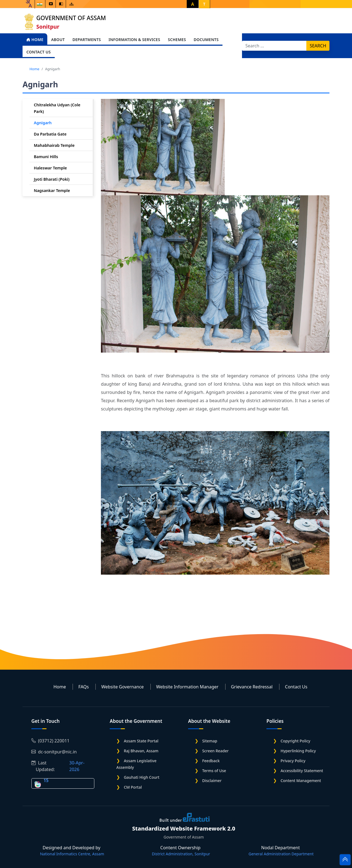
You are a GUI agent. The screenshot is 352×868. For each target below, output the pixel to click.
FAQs (84, 687)
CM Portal (133, 787)
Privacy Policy (293, 761)
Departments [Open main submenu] (86, 40)
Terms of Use (214, 771)
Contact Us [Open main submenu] (39, 52)
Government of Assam (71, 18)
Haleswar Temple (50, 168)
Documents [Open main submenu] (206, 40)
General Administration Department (281, 854)
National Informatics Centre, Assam (72, 854)
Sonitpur (48, 27)
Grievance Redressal (252, 687)
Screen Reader (215, 751)
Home (35, 40)
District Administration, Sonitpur (181, 854)
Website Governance (122, 687)
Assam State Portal (141, 741)
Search (318, 46)
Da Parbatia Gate (50, 134)
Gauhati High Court (141, 777)
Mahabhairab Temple (54, 145)
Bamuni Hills (46, 157)
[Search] (274, 46)
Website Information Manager (187, 687)
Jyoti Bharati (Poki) (52, 179)
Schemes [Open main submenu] (177, 40)
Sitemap (210, 741)
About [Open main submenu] (58, 40)
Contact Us (296, 687)
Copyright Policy (295, 741)
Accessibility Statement (302, 771)
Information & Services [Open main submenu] (134, 40)
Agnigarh (43, 123)
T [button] (204, 4)
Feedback (211, 761)
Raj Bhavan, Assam (141, 751)
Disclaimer (212, 781)
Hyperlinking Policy (298, 751)
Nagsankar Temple (52, 190)
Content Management (301, 781)
